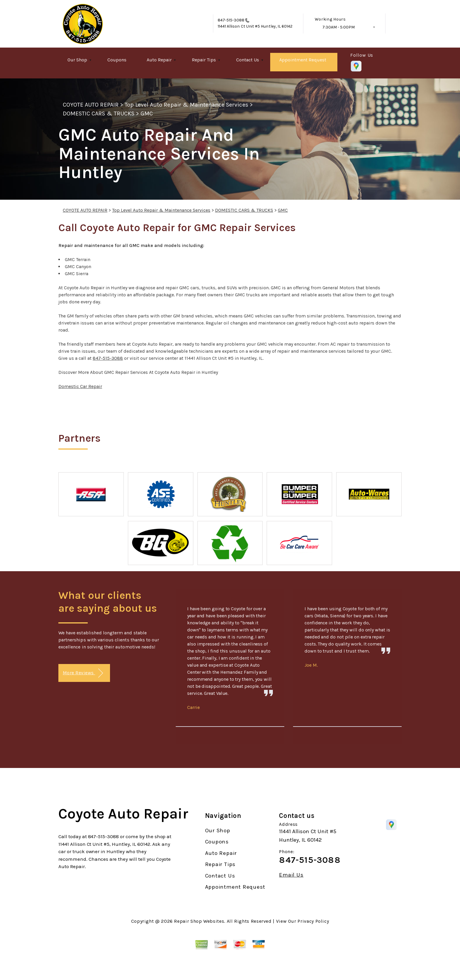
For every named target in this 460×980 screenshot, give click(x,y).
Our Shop (77, 60)
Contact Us (248, 60)
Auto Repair (159, 60)
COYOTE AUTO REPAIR (91, 105)
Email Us (291, 875)
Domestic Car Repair (80, 386)
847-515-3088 (231, 20)
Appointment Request (303, 60)
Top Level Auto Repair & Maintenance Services (186, 105)
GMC (147, 114)
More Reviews (83, 673)
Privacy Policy (313, 921)
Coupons (117, 60)
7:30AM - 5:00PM (339, 27)
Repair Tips (204, 60)
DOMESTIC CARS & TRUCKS (99, 114)
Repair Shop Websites (199, 921)
